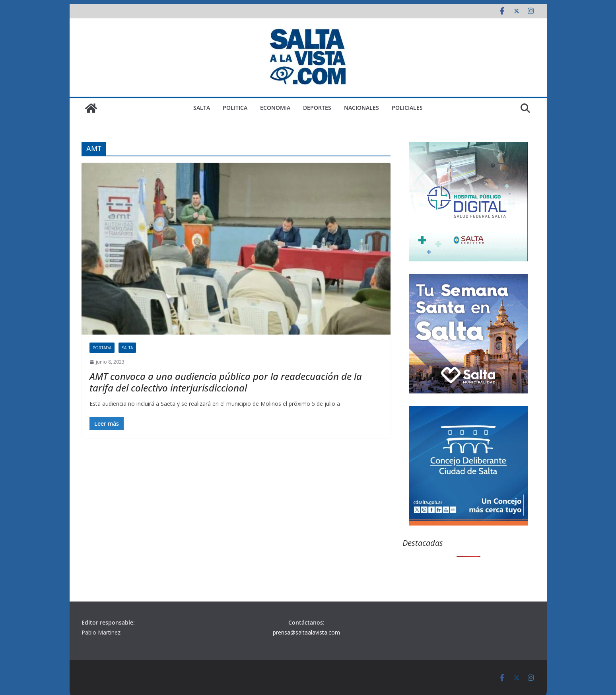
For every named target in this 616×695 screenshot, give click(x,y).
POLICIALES (407, 108)
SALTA (202, 108)
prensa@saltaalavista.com (306, 632)
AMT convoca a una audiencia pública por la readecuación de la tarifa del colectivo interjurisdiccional (226, 382)
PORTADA (102, 348)
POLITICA (235, 108)
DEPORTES (317, 108)
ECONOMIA (275, 108)
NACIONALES (361, 108)
